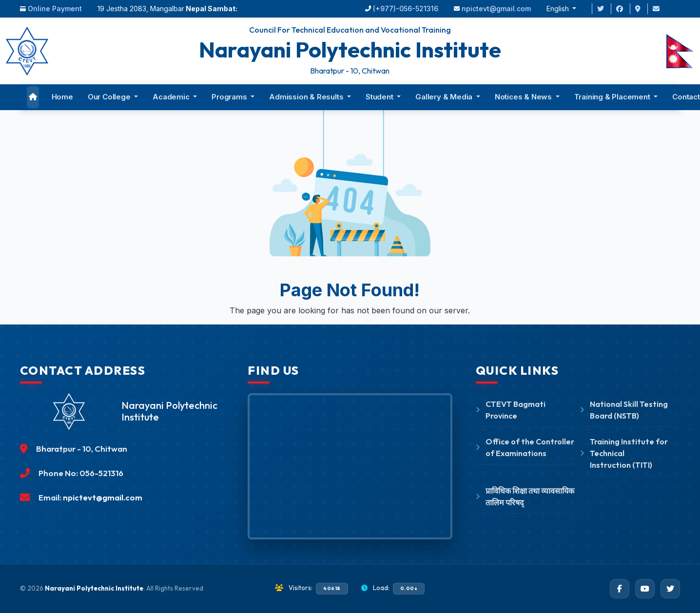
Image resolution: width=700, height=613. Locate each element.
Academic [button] (172, 97)
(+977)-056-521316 (406, 9)
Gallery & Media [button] (445, 97)
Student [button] (380, 97)
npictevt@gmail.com (496, 9)
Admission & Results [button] (307, 97)
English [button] (559, 9)
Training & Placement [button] (613, 97)
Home (62, 97)
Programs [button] (230, 97)
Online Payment (55, 9)
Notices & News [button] (524, 97)
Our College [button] (110, 97)
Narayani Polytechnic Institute (94, 588)
